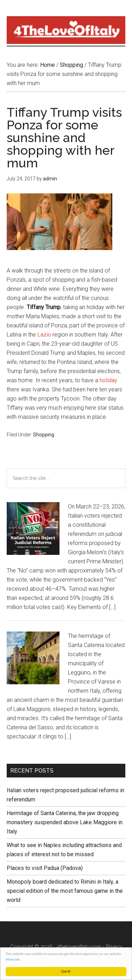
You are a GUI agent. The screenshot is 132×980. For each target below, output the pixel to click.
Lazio (44, 335)
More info (13, 959)
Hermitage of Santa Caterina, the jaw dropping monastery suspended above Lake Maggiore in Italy (65, 822)
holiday (108, 380)
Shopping (44, 435)
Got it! (66, 971)
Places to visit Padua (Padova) (45, 868)
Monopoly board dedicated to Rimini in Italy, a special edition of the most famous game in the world (65, 891)
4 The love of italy (66, 30)
